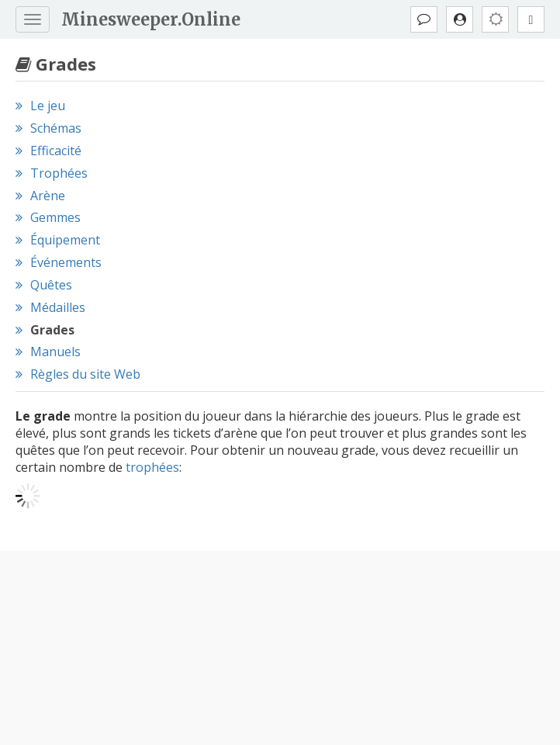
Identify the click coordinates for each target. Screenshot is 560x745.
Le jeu (48, 106)
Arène (48, 196)
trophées (152, 467)
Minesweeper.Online (151, 19)
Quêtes (51, 285)
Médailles (58, 307)
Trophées (59, 173)
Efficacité (56, 151)
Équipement (65, 240)
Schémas (56, 128)
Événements (66, 262)
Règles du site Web (85, 374)
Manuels (55, 352)
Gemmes (55, 217)
